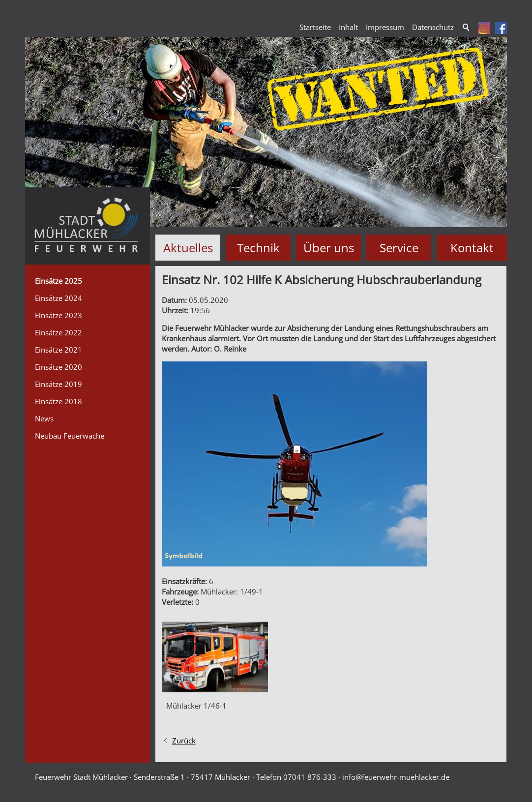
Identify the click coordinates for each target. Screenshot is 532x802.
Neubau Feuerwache (70, 436)
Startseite (315, 27)
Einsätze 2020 (59, 367)
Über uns (329, 248)
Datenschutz (433, 27)
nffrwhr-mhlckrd (396, 776)
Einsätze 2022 (59, 332)
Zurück (184, 740)
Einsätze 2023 (59, 315)
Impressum (385, 27)
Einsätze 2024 (59, 298)
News (44, 418)
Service (399, 248)
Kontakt (472, 248)
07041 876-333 (310, 776)
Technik (258, 248)
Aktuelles (188, 248)
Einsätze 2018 (59, 401)
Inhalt (348, 27)
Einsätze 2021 (59, 350)
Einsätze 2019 (59, 384)
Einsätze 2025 (59, 281)
